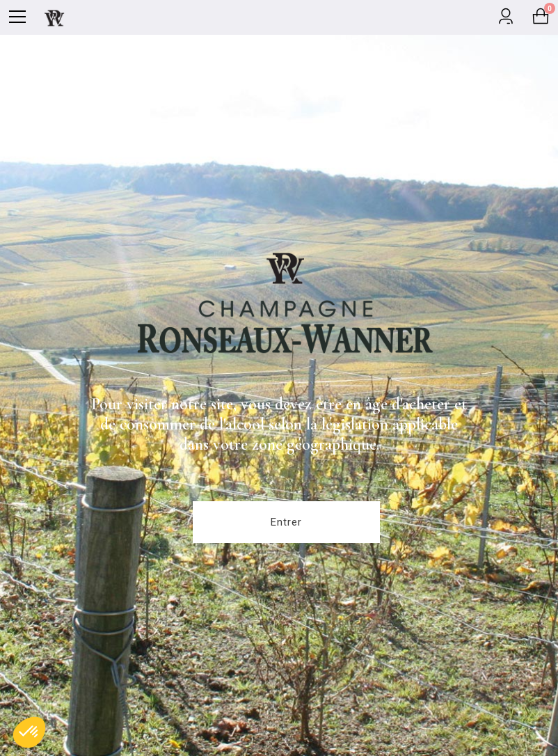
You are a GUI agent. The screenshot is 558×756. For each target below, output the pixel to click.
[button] (29, 732)
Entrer (286, 522)
